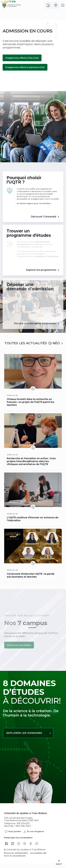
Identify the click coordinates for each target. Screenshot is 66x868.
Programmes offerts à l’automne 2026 (25, 67)
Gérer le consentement (15, 856)
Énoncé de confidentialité (16, 853)
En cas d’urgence (34, 832)
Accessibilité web (38, 853)
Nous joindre (13, 832)
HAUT (59, 863)
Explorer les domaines (24, 733)
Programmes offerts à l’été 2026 (22, 58)
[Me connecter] (56, 5)
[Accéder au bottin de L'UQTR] (48, 5)
